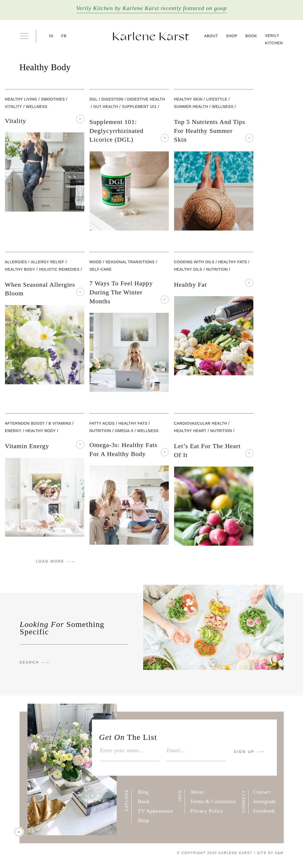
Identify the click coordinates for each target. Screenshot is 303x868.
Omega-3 (124, 431)
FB (64, 36)
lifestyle (217, 99)
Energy (13, 431)
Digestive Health (146, 99)
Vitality (14, 107)
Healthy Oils (188, 269)
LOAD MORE (50, 561)
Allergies (16, 262)
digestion (112, 99)
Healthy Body (20, 269)
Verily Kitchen (274, 39)
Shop (232, 36)
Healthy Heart (190, 431)
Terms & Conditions (213, 801)
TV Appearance (155, 811)
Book (251, 36)
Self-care (101, 269)
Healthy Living (21, 99)
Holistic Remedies (59, 269)
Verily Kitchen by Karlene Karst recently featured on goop (152, 8)
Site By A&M (270, 853)
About (211, 36)
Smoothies (53, 99)
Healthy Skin (188, 99)
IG (51, 36)
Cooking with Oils (194, 262)
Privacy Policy (207, 811)
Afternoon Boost (25, 423)
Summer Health (191, 107)
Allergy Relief (48, 262)
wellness (37, 107)
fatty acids (102, 423)
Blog (143, 792)
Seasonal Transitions (130, 262)
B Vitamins (60, 423)
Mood (96, 262)
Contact (262, 792)
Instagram (264, 801)
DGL (94, 99)
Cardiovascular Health (201, 423)
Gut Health (106, 107)
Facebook (264, 811)
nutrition (217, 269)
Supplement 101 (139, 107)
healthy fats (233, 262)
